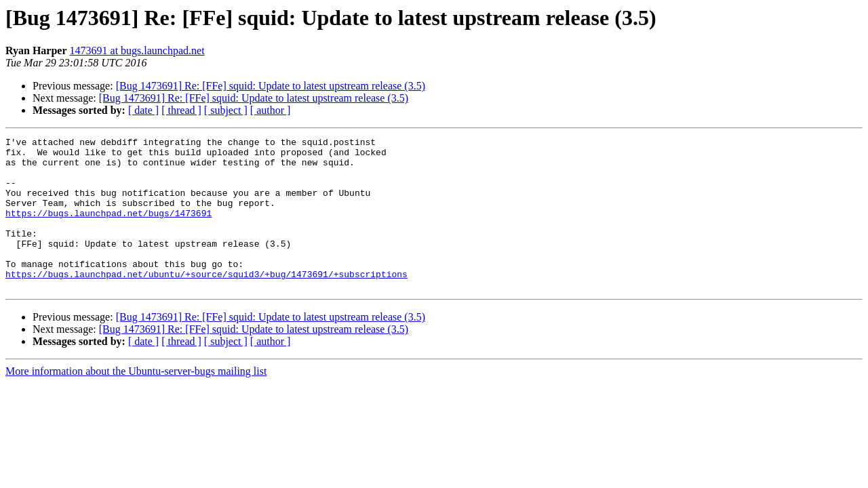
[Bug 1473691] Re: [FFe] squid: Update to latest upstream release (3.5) (271, 86)
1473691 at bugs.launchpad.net (137, 50)
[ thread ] (181, 110)
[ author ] (271, 110)
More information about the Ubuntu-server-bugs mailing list (136, 402)
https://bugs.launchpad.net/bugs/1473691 (108, 229)
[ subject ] (226, 110)
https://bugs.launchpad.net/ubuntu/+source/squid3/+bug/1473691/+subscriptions (206, 302)
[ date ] (143, 110)
